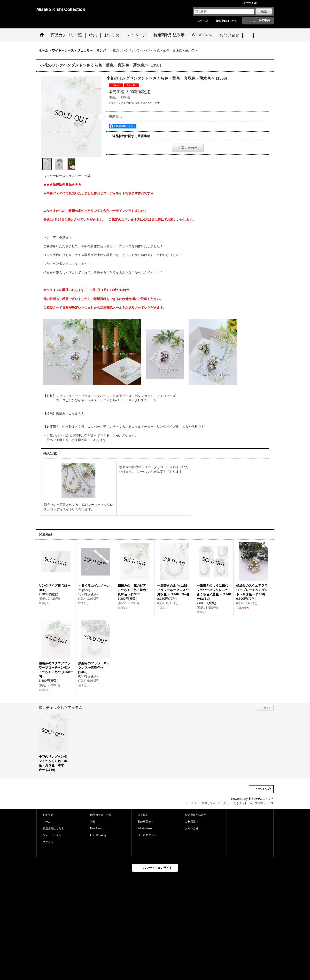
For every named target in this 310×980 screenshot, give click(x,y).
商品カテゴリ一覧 (101, 815)
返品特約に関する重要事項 (131, 136)
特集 (93, 822)
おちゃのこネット (261, 799)
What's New (145, 828)
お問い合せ (192, 828)
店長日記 (143, 815)
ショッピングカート (55, 835)
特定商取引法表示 (196, 815)
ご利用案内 (192, 822)
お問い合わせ (188, 148)
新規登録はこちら (227, 21)
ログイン (202, 21)
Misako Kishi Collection (61, 9)
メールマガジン (147, 835)
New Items (96, 828)
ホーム (47, 822)
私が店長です (146, 822)
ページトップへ (264, 789)
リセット (266, 708)
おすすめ (48, 815)
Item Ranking (98, 835)
